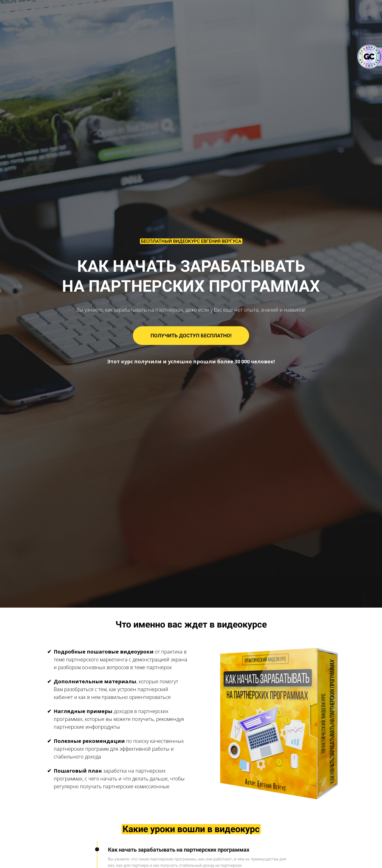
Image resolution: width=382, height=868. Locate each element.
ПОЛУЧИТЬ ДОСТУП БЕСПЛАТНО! (191, 336)
